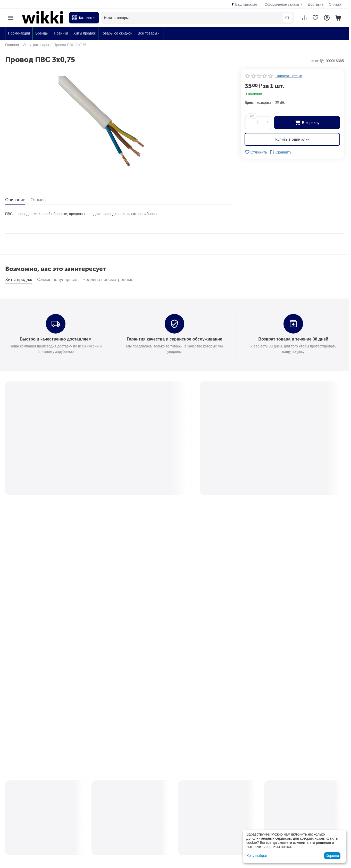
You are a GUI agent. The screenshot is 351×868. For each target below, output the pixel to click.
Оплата (335, 4)
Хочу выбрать (258, 856)
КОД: (315, 61)
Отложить (256, 152)
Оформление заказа (282, 4)
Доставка (316, 4)
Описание (15, 200)
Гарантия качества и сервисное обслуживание (174, 339)
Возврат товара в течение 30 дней (293, 339)
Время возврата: (258, 103)
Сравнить (281, 152)
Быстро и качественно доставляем (55, 339)
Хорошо (332, 856)
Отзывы (38, 200)
